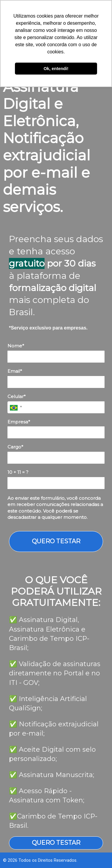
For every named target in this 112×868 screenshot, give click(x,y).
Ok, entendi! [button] (56, 69)
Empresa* (19, 422)
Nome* (16, 346)
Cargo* (15, 447)
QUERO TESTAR (56, 541)
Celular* (17, 397)
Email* (15, 371)
